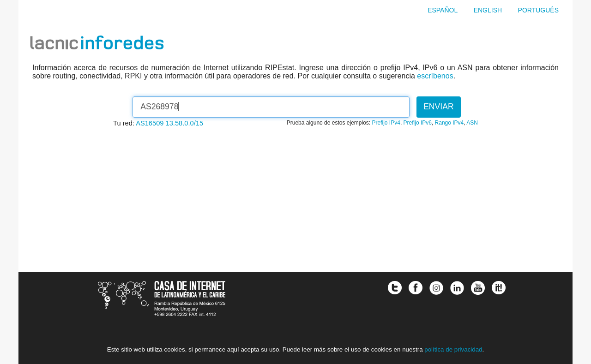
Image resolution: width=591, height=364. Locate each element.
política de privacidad (453, 349)
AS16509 (150, 123)
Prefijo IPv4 (386, 123)
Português (538, 10)
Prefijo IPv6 (418, 123)
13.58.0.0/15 (185, 123)
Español (443, 10)
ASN (472, 123)
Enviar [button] (439, 107)
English (488, 10)
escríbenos (435, 76)
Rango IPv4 (449, 123)
